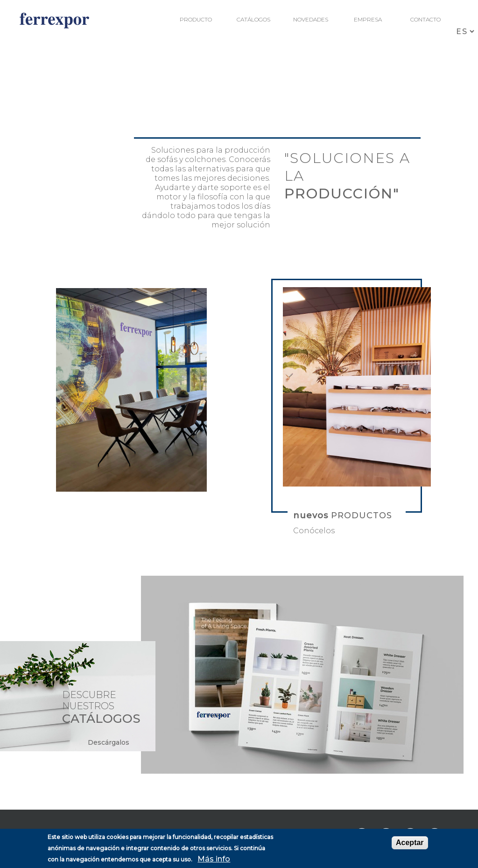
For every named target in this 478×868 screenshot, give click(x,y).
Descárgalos (109, 742)
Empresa (368, 19)
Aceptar (410, 843)
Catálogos (253, 19)
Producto (196, 19)
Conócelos (314, 531)
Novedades (311, 19)
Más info (214, 859)
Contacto (425, 19)
